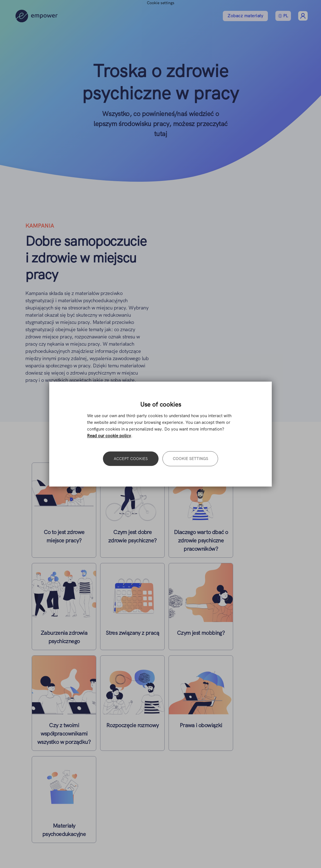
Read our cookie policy (109, 436)
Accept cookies (131, 459)
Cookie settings (190, 459)
